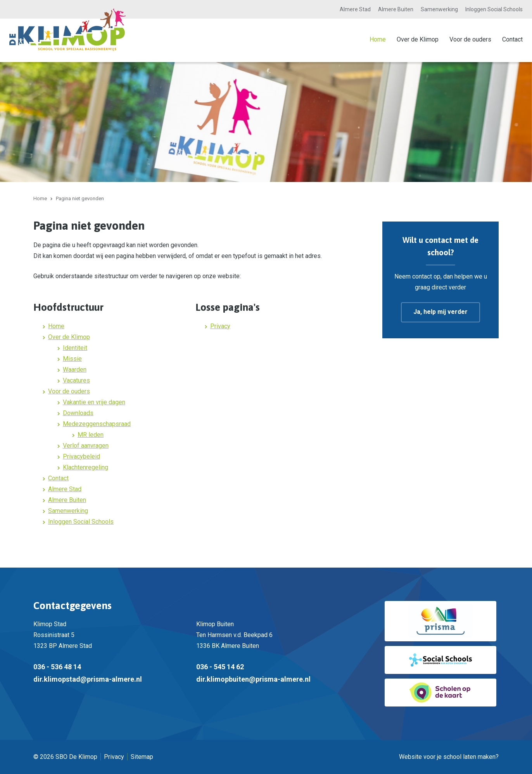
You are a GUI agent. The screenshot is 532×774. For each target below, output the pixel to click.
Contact (512, 39)
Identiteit (75, 348)
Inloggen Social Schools (494, 9)
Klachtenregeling (85, 467)
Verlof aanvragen (86, 446)
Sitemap (142, 757)
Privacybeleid (81, 456)
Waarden (75, 370)
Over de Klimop (418, 39)
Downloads (78, 413)
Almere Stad (355, 9)
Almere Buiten (396, 9)
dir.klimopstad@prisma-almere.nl (88, 679)
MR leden (91, 435)
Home (378, 39)
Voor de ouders (470, 39)
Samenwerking (439, 9)
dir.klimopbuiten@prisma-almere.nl (253, 679)
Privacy (220, 326)
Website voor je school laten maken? (449, 757)
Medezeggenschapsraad (97, 424)
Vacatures (76, 380)
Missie (72, 359)
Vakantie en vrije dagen (94, 402)
